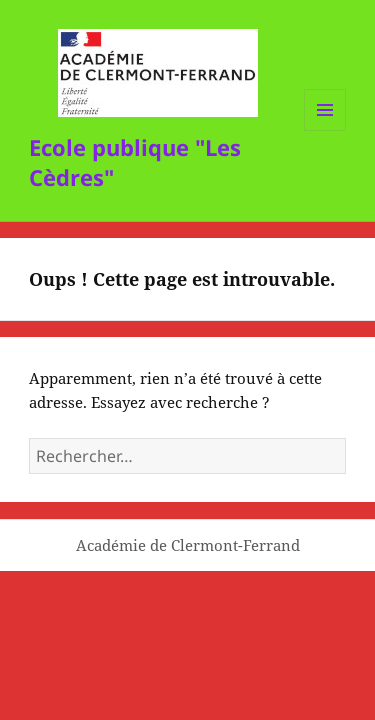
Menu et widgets (325, 130)
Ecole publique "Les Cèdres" (135, 162)
